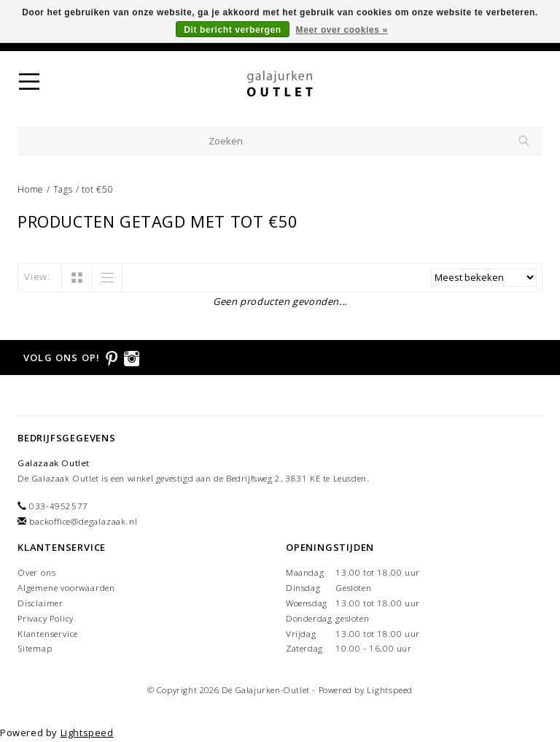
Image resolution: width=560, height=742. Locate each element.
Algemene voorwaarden (66, 588)
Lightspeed (390, 690)
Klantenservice (48, 634)
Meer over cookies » (342, 30)
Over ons (36, 572)
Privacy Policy (46, 618)
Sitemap (35, 648)
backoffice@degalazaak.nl (83, 521)
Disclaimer (40, 603)
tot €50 (98, 189)
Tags (63, 189)
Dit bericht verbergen (232, 30)
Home (31, 189)
